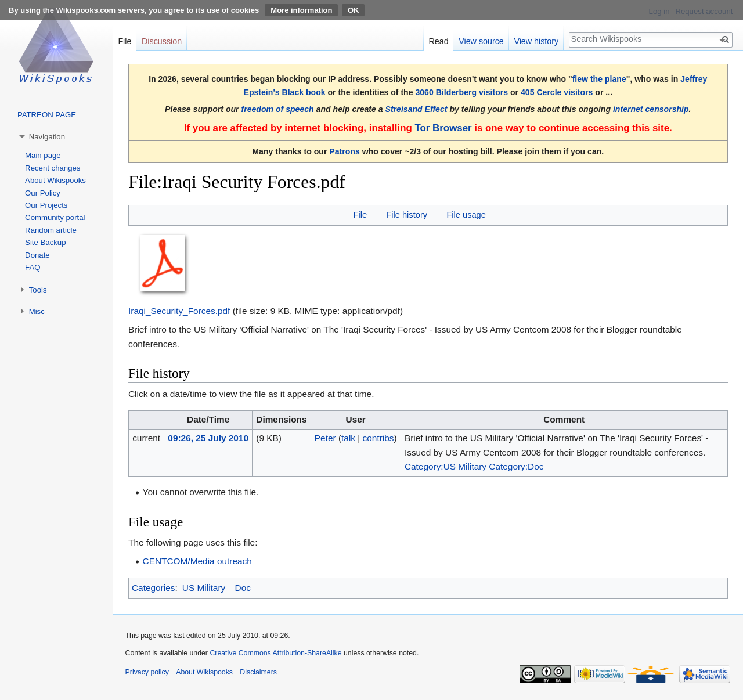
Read (438, 41)
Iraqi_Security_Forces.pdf (179, 311)
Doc (243, 588)
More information (301, 10)
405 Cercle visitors (557, 92)
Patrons (344, 151)
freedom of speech (278, 109)
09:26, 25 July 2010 (208, 438)
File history (407, 215)
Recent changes (53, 168)
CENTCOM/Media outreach (197, 561)
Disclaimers (258, 672)
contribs (378, 438)
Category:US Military (446, 466)
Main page (43, 155)
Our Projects (46, 205)
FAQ (33, 267)
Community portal (55, 217)
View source (481, 41)
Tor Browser (443, 128)
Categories (153, 588)
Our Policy (43, 193)
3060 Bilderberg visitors (461, 92)
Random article (51, 230)
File (360, 215)
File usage (466, 215)
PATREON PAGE (47, 115)
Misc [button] (37, 311)
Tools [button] (38, 290)
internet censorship (651, 109)
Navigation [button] (47, 137)
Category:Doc (516, 466)
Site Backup (45, 242)
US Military (204, 588)
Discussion (162, 41)
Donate (37, 255)
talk (348, 438)
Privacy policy (147, 672)
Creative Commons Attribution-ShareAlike (275, 653)
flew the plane (599, 79)
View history (536, 41)
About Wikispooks (55, 180)
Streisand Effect (416, 109)
